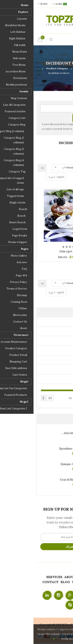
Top (69, 68)
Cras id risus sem (38, 480)
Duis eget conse (37, 251)
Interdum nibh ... (39, 433)
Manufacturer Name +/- (42, 167)
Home (55, 577)
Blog (32, 582)
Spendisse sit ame (38, 449)
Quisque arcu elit (38, 464)
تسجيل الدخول (50, 4)
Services (21, 577)
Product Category (24, 68)
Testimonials (51, 582)
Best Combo (51, 73)
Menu (59, 39)
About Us (39, 577)
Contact (17, 582)
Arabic (27, 4)
